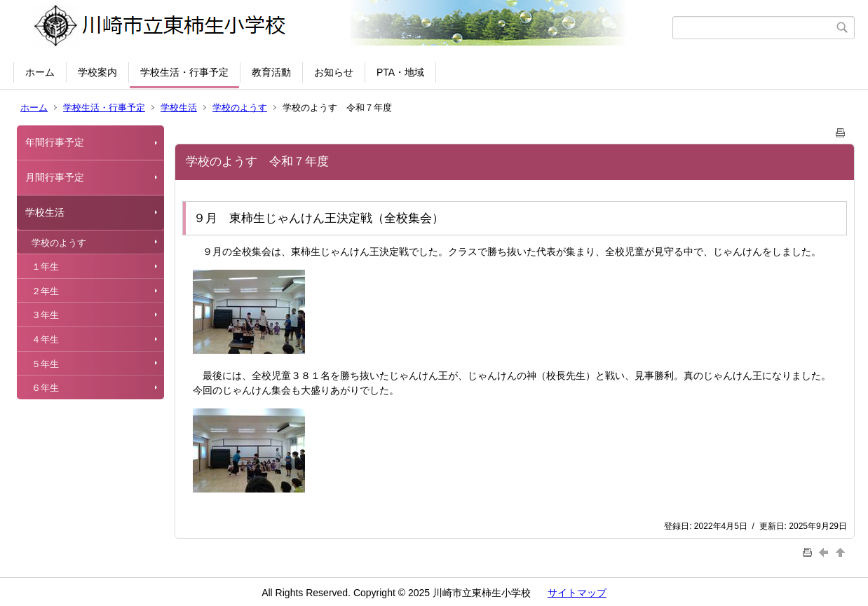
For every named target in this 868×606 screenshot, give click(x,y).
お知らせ (334, 72)
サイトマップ (577, 593)
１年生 (45, 267)
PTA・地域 (400, 72)
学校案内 (97, 72)
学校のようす (240, 108)
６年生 (45, 388)
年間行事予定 (55, 142)
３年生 (45, 315)
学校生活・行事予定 (184, 72)
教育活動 (271, 72)
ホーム (40, 72)
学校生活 (179, 108)
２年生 (45, 291)
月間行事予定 (55, 177)
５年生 (45, 364)
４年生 (45, 339)
